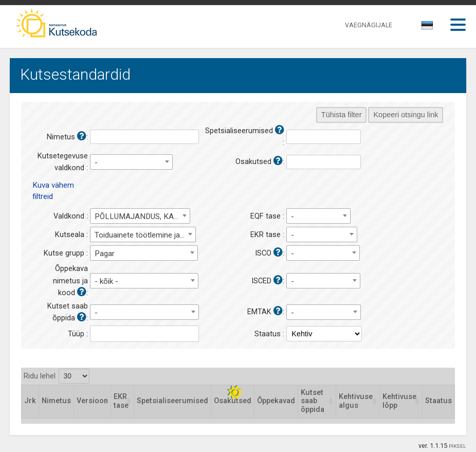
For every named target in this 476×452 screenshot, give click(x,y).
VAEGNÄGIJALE (369, 25)
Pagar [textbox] (105, 254)
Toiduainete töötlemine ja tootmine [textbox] (145, 235)
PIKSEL (457, 446)
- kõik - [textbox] (106, 281)
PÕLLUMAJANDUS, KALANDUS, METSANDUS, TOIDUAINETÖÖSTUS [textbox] (142, 216)
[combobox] (428, 28)
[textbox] (426, 27)
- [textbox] (96, 162)
